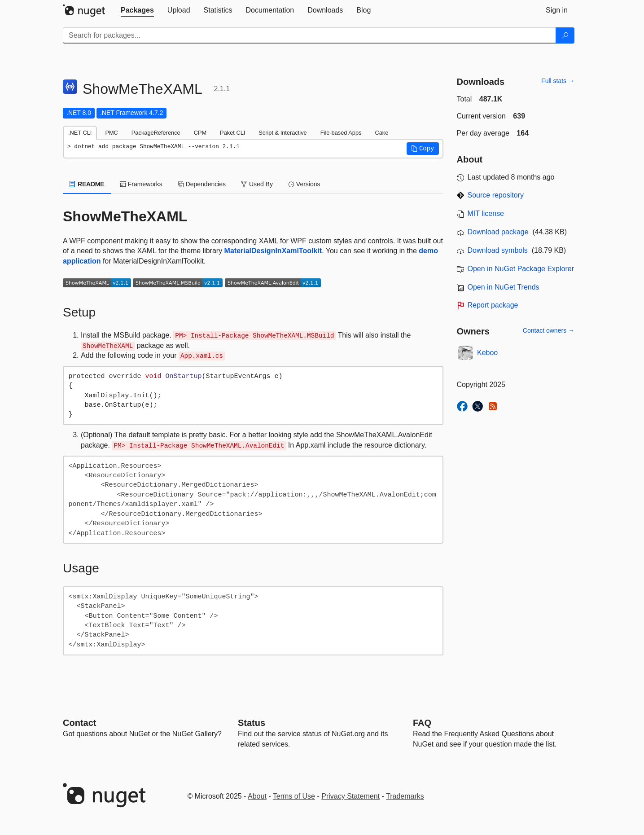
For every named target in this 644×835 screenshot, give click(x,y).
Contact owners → (549, 330)
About (257, 796)
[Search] (565, 35)
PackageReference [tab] (156, 133)
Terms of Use (294, 796)
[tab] (137, 10)
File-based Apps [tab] (341, 133)
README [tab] (87, 184)
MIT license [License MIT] (486, 213)
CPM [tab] (200, 133)
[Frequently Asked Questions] (422, 723)
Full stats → (558, 81)
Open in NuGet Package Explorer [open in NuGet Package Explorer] (521, 269)
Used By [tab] (257, 184)
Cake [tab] (381, 133)
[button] (423, 149)
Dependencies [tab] (202, 184)
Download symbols (498, 250)
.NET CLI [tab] (80, 133)
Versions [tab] (304, 184)
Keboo (487, 353)
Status (252, 723)
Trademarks (405, 796)
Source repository (496, 195)
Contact (79, 723)
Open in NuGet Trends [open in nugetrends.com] (504, 287)
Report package (493, 305)
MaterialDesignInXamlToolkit (273, 251)
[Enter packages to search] (309, 35)
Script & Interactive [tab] (283, 133)
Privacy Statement (350, 796)
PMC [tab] (111, 133)
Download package (498, 232)
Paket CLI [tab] (232, 133)
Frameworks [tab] (141, 184)
